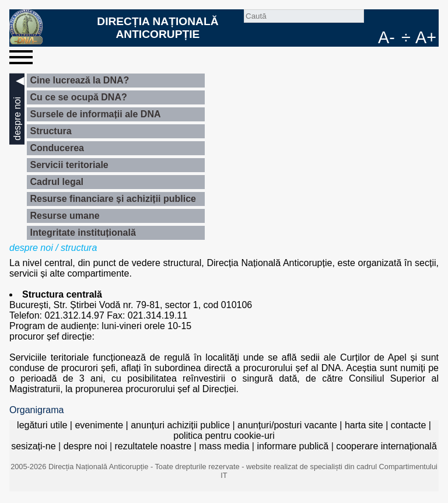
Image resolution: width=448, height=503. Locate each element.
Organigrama (36, 410)
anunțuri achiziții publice (180, 425)
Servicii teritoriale (69, 165)
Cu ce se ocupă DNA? (78, 97)
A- (386, 37)
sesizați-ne (33, 446)
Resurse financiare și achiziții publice (113, 199)
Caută (373, 19)
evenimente (99, 425)
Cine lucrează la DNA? (79, 80)
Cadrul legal (57, 182)
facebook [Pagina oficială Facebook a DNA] (392, 19)
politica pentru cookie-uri (224, 436)
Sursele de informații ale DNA (95, 114)
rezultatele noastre (153, 446)
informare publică (293, 446)
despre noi (31, 248)
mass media (224, 446)
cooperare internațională (386, 446)
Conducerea (57, 148)
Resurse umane (64, 216)
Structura (50, 131)
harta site (364, 425)
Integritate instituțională (83, 233)
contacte (408, 425)
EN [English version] (429, 19)
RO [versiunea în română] (411, 19)
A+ (426, 37)
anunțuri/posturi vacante (287, 425)
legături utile (42, 425)
